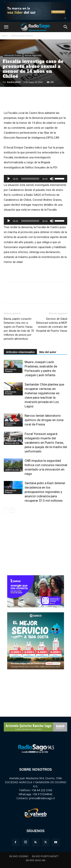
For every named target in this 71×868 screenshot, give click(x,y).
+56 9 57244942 (42, 794)
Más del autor (48, 352)
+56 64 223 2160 (42, 790)
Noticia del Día (12, 443)
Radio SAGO (14, 82)
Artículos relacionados (20, 352)
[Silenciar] (52, 179)
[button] (6, 27)
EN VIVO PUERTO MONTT (45, 856)
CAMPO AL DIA (12, 470)
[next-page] (12, 510)
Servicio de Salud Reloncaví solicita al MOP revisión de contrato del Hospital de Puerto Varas (52, 325)
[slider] (30, 179)
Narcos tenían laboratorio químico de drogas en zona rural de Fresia (44, 420)
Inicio (5, 36)
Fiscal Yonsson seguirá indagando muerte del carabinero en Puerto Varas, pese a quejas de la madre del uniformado (46, 443)
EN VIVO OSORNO (19, 856)
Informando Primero (22, 36)
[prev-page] (6, 510)
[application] (35, 179)
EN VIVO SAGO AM (36, 860)
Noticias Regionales (33, 55)
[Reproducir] (9, 179)
